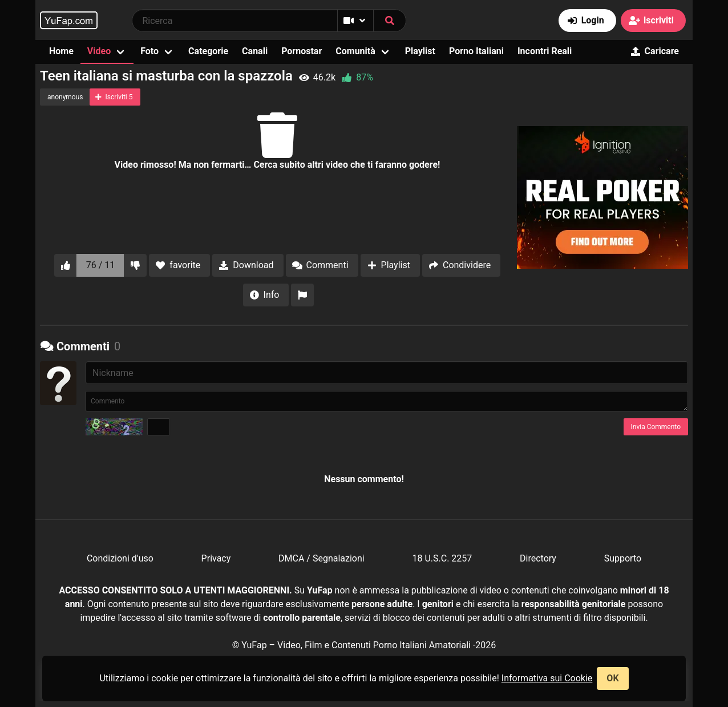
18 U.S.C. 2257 (442, 558)
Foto (149, 51)
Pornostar (302, 51)
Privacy (216, 558)
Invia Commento (656, 427)
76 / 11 (101, 265)
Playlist (420, 51)
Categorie (208, 51)
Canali (255, 51)
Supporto (623, 558)
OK (612, 678)
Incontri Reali (545, 51)
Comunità (355, 51)
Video (99, 51)
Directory (538, 558)
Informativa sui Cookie (547, 678)
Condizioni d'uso (120, 558)
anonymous (65, 97)
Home (61, 51)
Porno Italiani (476, 51)
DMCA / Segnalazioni (321, 558)
